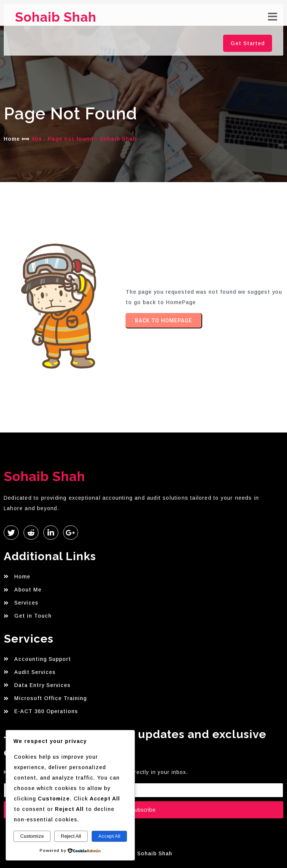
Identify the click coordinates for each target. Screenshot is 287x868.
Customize (32, 836)
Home (12, 139)
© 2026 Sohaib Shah (144, 853)
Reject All (71, 836)
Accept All (109, 836)
